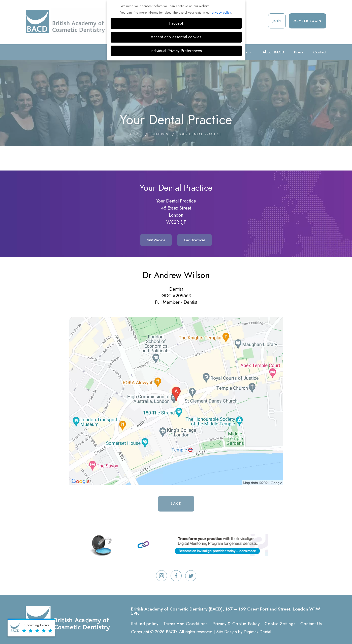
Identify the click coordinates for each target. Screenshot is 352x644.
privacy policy (221, 12)
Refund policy (145, 624)
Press (299, 52)
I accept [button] (176, 23)
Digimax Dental (257, 632)
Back (176, 503)
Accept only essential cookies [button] (176, 37)
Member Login (308, 21)
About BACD (273, 52)
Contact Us (311, 624)
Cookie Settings (280, 624)
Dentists (160, 134)
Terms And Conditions (185, 624)
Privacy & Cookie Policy (236, 624)
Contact (320, 52)
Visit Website (156, 240)
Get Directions (195, 240)
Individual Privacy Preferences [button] (176, 51)
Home (136, 134)
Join (277, 21)
